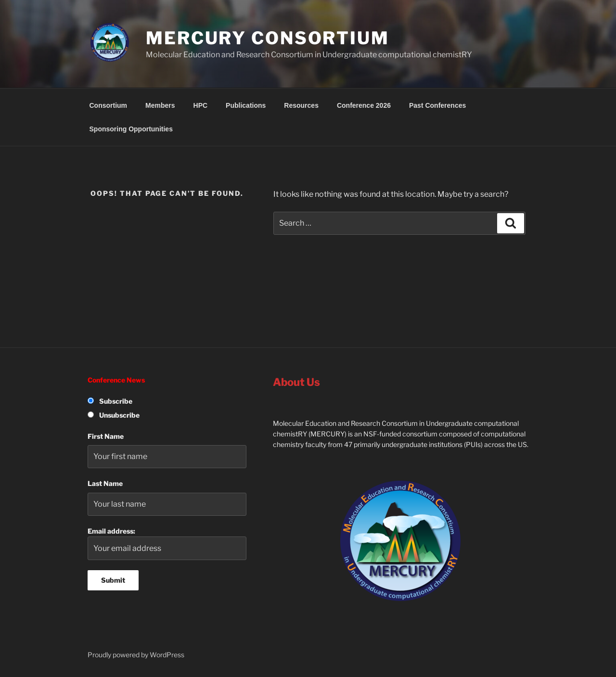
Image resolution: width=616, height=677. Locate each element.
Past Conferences (437, 105)
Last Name (105, 483)
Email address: (167, 543)
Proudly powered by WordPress (136, 655)
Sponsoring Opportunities (131, 129)
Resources (301, 105)
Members (160, 105)
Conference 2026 (364, 105)
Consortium (109, 105)
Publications (246, 105)
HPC (201, 105)
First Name (106, 436)
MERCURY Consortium (268, 38)
